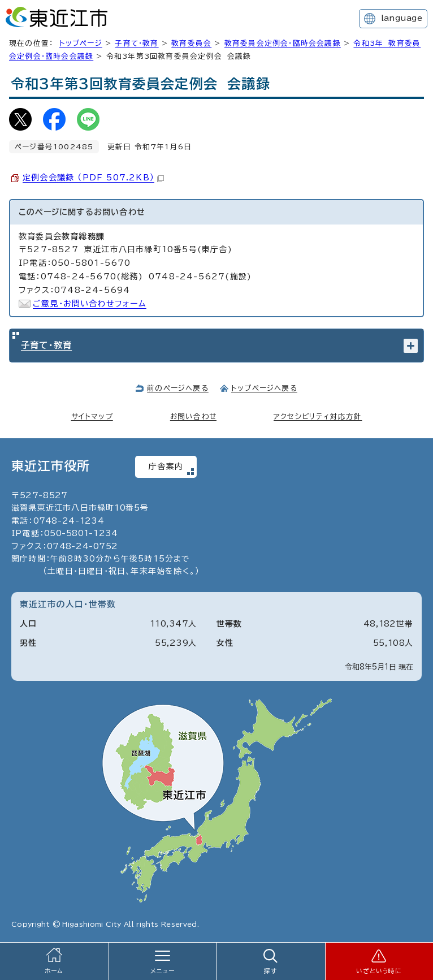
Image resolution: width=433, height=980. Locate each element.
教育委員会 (191, 43)
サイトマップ (92, 416)
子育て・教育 (137, 43)
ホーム (54, 971)
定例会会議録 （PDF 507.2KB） (93, 178)
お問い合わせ (193, 416)
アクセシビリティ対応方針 (318, 416)
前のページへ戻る (178, 388)
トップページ (81, 43)
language (402, 18)
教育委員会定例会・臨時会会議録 (283, 43)
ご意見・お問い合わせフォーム (90, 304)
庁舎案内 (166, 467)
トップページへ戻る (264, 388)
